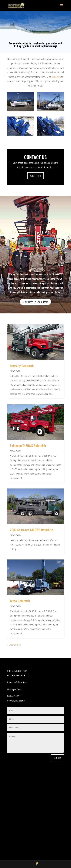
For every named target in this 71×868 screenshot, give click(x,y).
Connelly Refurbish (22, 366)
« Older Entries (14, 645)
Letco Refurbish (20, 601)
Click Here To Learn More (35, 302)
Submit (57, 758)
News (12, 371)
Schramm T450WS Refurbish (28, 445)
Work (19, 371)
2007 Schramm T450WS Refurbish (32, 530)
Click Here (56, 77)
